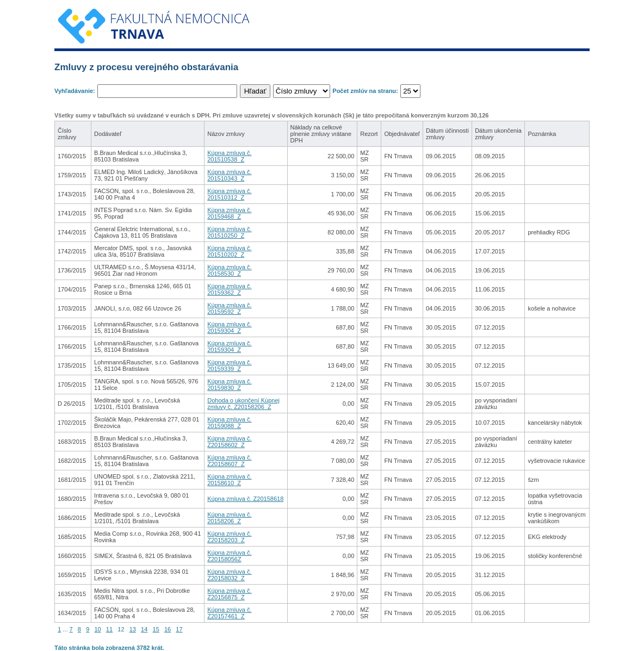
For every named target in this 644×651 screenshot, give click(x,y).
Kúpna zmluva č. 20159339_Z (229, 365)
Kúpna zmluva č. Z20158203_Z (229, 537)
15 (156, 629)
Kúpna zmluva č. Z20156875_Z (229, 594)
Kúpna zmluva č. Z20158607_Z (229, 461)
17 (179, 629)
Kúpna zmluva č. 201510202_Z (229, 251)
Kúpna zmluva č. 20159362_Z (229, 289)
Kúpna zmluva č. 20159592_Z (229, 308)
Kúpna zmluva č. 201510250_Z (229, 232)
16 (168, 629)
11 (109, 629)
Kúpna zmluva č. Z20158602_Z (229, 442)
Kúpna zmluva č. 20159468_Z (229, 213)
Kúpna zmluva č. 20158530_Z (229, 270)
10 (97, 629)
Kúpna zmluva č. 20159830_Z (229, 385)
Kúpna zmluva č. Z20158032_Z (229, 575)
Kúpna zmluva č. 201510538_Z (229, 156)
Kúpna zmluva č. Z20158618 (245, 499)
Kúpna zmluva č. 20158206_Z (229, 518)
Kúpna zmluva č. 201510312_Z (229, 194)
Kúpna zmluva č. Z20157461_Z (229, 613)
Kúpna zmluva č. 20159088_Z (229, 423)
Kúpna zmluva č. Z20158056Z (229, 556)
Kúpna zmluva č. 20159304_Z (229, 327)
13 (133, 629)
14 (144, 629)
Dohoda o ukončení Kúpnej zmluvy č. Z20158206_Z (243, 404)
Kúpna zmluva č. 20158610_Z (229, 480)
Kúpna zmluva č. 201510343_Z (229, 175)
